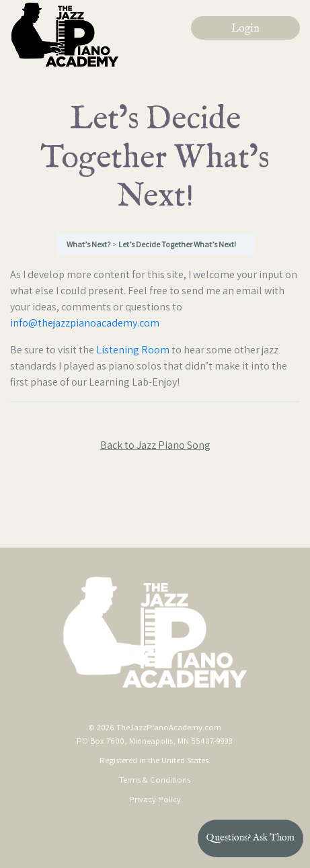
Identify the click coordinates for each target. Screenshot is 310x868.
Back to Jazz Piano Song (155, 445)
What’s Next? (89, 244)
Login (245, 29)
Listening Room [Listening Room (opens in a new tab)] (133, 350)
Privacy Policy (155, 799)
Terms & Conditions (155, 780)
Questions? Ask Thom (250, 838)
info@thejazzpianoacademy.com (85, 323)
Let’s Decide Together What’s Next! (177, 244)
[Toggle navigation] (244, 95)
